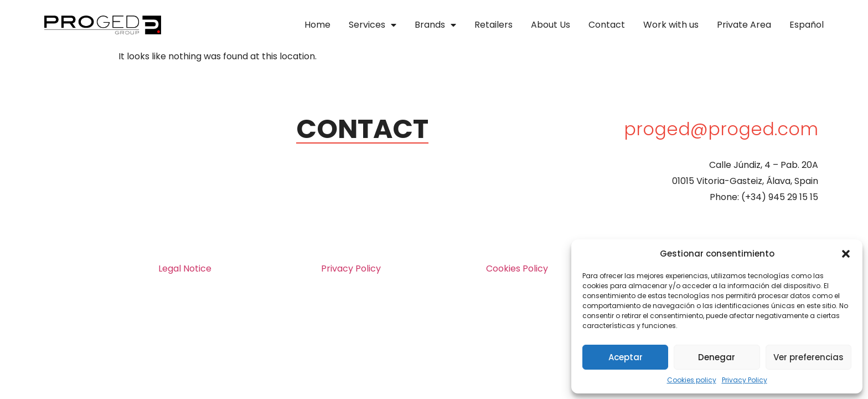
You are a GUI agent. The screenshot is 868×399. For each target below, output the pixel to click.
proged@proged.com (721, 129)
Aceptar (626, 357)
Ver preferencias (808, 357)
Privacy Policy (745, 380)
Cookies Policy (517, 268)
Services (373, 25)
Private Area (744, 25)
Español (807, 25)
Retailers (494, 25)
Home (317, 25)
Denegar (717, 357)
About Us (551, 25)
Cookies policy (692, 380)
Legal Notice (185, 268)
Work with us (671, 25)
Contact (607, 25)
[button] (846, 254)
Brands (435, 25)
